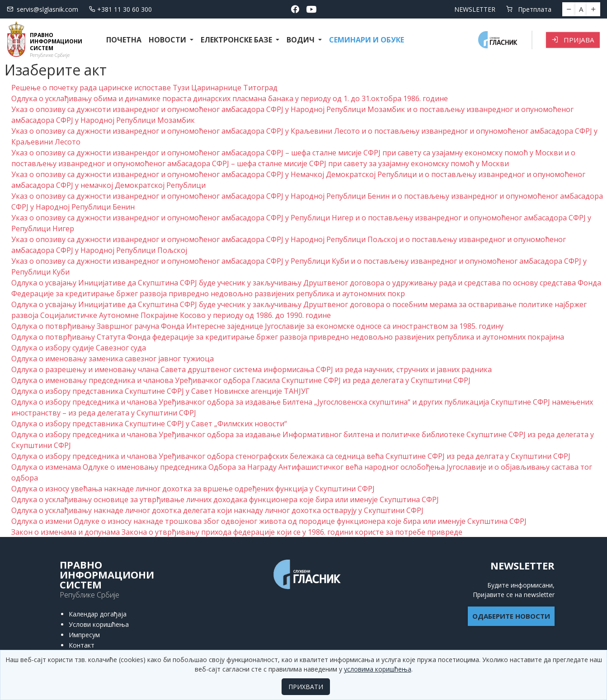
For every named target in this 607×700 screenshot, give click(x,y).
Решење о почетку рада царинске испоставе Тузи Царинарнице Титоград (144, 88)
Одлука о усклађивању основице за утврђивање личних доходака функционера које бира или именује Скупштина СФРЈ (225, 499)
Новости (168, 40)
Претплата (529, 9)
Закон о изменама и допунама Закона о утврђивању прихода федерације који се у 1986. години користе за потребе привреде (237, 532)
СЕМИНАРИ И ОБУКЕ (367, 40)
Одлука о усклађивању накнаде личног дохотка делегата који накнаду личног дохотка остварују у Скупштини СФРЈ (217, 510)
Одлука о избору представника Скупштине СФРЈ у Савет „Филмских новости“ (149, 424)
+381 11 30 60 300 (120, 9)
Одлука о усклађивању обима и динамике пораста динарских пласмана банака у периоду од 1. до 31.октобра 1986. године (230, 98)
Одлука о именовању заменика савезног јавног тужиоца (113, 359)
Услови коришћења (99, 624)
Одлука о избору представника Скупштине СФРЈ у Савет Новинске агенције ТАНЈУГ (160, 391)
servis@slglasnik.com (42, 9)
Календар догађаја (98, 614)
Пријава (573, 40)
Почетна (124, 40)
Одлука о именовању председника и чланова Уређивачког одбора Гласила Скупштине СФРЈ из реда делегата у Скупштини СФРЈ (241, 380)
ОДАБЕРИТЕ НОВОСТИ (511, 616)
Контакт (82, 645)
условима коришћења (378, 669)
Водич (301, 40)
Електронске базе (237, 40)
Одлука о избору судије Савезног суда (79, 348)
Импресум (84, 635)
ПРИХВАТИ (306, 687)
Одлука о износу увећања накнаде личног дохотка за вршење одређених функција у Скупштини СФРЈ (193, 489)
